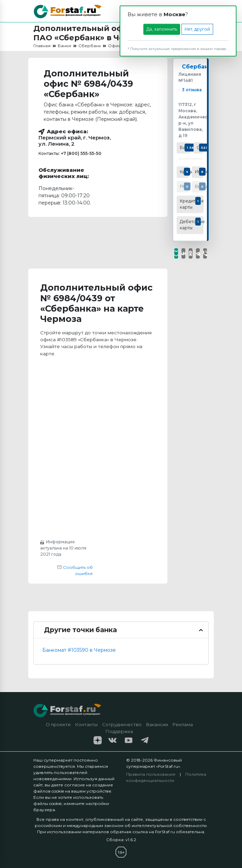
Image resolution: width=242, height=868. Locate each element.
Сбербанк (197, 67)
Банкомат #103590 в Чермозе (79, 650)
